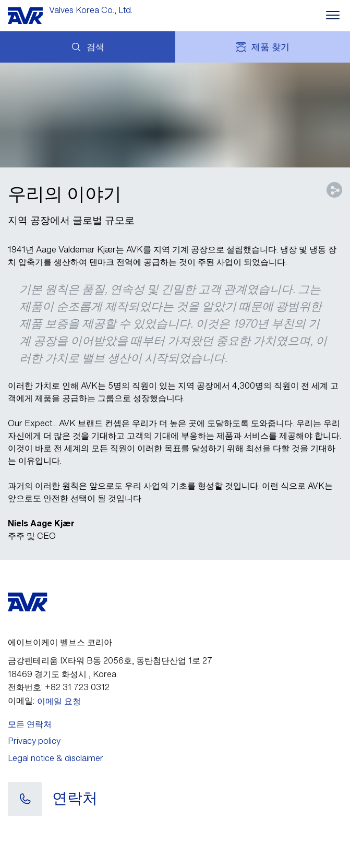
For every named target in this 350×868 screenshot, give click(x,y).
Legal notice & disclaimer (56, 758)
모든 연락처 (30, 724)
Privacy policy (34, 741)
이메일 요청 (59, 701)
